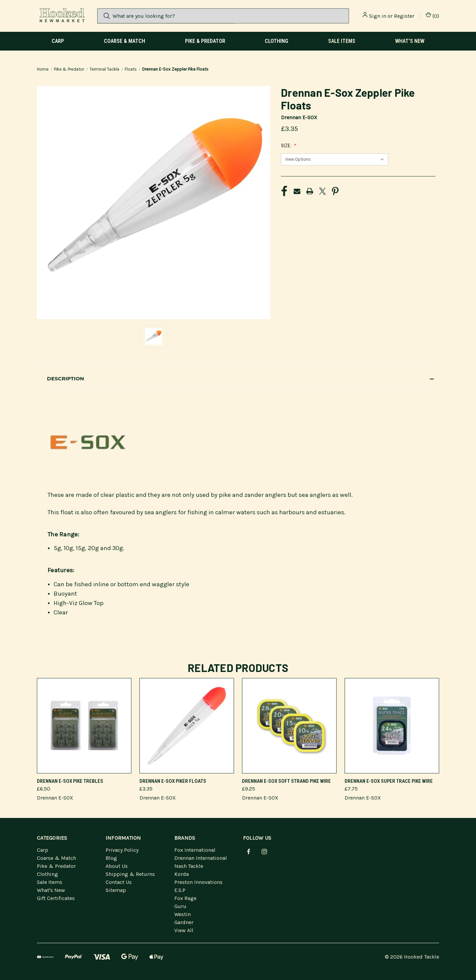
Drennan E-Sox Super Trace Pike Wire (389, 781)
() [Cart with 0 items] (432, 16)
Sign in (378, 16)
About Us (117, 866)
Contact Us (119, 882)
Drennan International (201, 858)
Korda (182, 874)
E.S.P (180, 890)
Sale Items (342, 41)
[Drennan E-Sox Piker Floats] (187, 726)
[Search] (107, 16)
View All (184, 930)
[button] (238, 379)
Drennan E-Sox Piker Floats (173, 781)
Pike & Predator (205, 41)
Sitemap (116, 890)
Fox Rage (185, 898)
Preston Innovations (198, 882)
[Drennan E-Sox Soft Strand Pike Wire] (289, 726)
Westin (183, 914)
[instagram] (264, 852)
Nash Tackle (189, 866)
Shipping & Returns (130, 874)
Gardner (184, 922)
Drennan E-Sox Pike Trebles (70, 781)
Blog (111, 858)
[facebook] (249, 852)
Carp (58, 41)
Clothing (277, 41)
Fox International (195, 850)
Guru (180, 906)
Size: (286, 146)
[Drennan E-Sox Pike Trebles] (84, 726)
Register (404, 16)
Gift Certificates (56, 898)
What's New (410, 41)
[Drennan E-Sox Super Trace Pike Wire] (392, 726)
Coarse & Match (125, 41)
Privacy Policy (122, 850)
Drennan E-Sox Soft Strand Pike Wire (286, 781)
